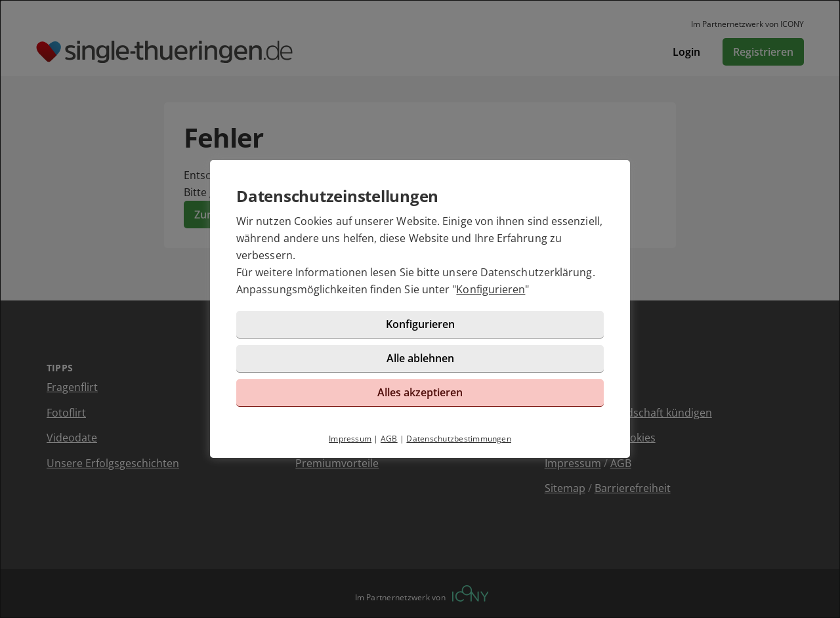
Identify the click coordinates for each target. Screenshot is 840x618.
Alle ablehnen (420, 358)
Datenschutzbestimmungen (459, 439)
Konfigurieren (491, 289)
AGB (389, 439)
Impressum (350, 439)
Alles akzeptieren (420, 392)
